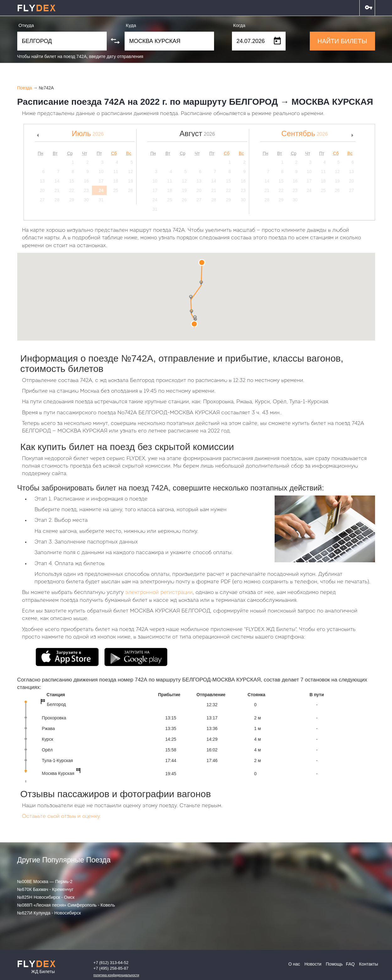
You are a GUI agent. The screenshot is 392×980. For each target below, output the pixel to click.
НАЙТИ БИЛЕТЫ (342, 41)
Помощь (334, 964)
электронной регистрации (159, 593)
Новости (313, 964)
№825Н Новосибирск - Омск (46, 897)
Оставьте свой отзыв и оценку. (62, 816)
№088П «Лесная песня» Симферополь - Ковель (66, 905)
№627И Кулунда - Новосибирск (49, 913)
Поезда (25, 88)
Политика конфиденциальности (116, 975)
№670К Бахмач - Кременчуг (46, 889)
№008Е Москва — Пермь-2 (45, 882)
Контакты (368, 964)
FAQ (350, 964)
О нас (294, 964)
